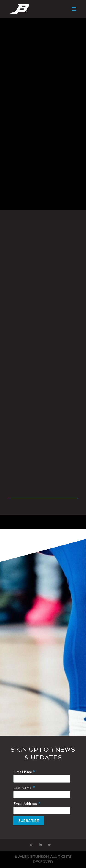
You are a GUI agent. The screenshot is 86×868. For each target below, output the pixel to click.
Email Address (27, 804)
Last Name (24, 788)
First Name (24, 772)
